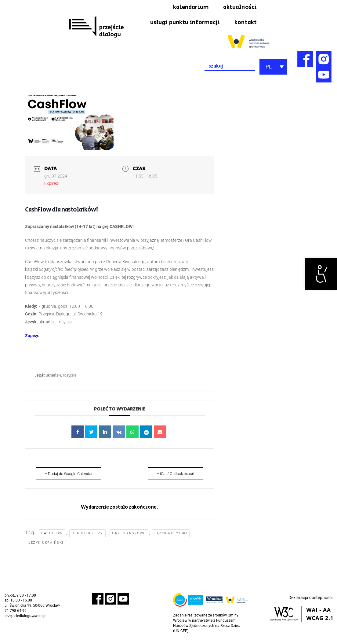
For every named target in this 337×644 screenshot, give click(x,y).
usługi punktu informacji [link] (181, 24)
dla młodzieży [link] (88, 535)
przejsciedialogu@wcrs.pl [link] (25, 618)
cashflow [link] (52, 535)
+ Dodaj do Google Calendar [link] (71, 475)
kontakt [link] (245, 24)
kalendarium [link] (187, 8)
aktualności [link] (239, 8)
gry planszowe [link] (129, 535)
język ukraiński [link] (46, 545)
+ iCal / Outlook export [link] (174, 475)
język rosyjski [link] (171, 535)
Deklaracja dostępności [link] (310, 600)
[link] (321, 274)
